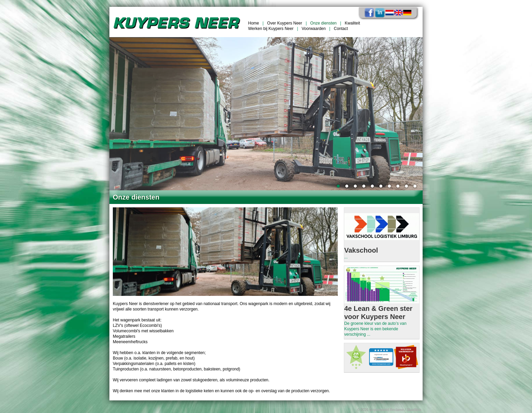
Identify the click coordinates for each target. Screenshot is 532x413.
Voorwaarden (314, 29)
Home (254, 23)
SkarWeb (414, 410)
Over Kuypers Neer (285, 23)
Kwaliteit (353, 23)
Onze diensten (323, 23)
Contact (341, 29)
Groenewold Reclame (386, 410)
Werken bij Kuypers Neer (271, 29)
